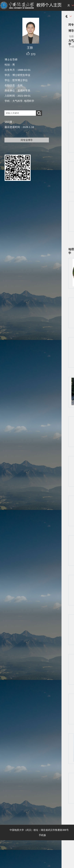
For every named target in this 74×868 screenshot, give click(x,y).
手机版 (42, 835)
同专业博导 (27, 140)
